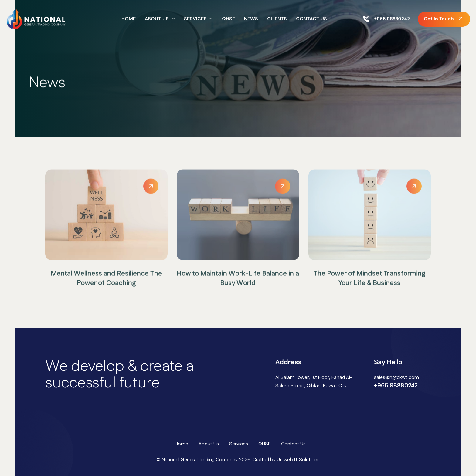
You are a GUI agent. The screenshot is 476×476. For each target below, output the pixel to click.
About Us (157, 19)
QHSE (228, 19)
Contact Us (311, 19)
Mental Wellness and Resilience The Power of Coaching (106, 281)
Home (129, 19)
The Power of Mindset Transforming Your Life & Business (370, 281)
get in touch (439, 19)
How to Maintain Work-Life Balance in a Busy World (238, 281)
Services (195, 19)
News (251, 19)
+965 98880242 (387, 19)
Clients (277, 19)
